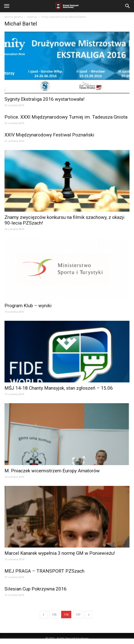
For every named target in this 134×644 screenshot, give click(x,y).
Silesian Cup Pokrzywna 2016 (36, 589)
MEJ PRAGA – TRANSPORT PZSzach (44, 571)
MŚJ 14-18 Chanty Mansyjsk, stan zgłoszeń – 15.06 (59, 388)
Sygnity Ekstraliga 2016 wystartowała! (44, 99)
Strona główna (14, 17)
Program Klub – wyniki (28, 306)
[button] (128, 6)
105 (54, 615)
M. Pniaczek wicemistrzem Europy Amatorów (52, 471)
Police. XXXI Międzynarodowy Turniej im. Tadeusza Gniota (66, 117)
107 (78, 615)
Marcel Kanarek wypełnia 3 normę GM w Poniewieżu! (60, 553)
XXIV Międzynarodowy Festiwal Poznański (49, 135)
